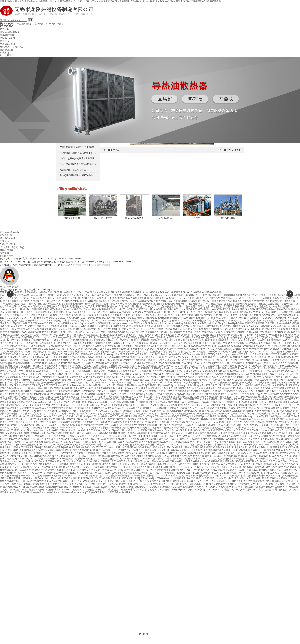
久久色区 (202, 323)
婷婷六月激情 (210, 416)
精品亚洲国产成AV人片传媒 (172, 414)
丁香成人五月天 (25, 459)
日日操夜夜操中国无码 (215, 397)
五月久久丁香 (129, 464)
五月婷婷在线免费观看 (288, 346)
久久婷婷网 (39, 459)
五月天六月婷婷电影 (111, 329)
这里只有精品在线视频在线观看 (137, 312)
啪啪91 (264, 470)
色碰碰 (156, 321)
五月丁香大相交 (96, 352)
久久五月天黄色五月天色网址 (246, 430)
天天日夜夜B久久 (131, 368)
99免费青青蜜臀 (83, 408)
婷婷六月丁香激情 (195, 414)
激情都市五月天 (267, 461)
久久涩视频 (239, 405)
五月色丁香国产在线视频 (177, 357)
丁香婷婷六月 (254, 315)
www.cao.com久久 (8, 309)
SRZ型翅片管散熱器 (25, 24)
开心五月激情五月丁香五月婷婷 (25, 385)
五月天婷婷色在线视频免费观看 (50, 383)
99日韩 (198, 321)
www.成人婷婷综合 (35, 346)
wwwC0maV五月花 (200, 405)
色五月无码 (207, 332)
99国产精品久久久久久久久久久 (187, 425)
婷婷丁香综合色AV (240, 425)
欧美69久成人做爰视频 (259, 368)
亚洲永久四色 (202, 337)
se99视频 (70, 436)
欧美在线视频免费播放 (192, 490)
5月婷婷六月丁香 (246, 360)
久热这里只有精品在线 (193, 461)
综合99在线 (204, 301)
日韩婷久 (233, 450)
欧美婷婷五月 (55, 470)
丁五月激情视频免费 (205, 340)
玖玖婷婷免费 (188, 318)
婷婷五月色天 (230, 484)
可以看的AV (247, 326)
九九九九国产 (80, 450)
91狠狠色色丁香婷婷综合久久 (45, 318)
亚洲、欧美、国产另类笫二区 (133, 307)
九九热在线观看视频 (92, 343)
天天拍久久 (210, 456)
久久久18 (86, 363)
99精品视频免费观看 (170, 321)
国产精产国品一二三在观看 (183, 419)
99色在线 (277, 307)
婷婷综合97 (119, 343)
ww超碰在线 (6, 490)
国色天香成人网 (8, 323)
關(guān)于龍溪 (7, 35)
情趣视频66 (172, 309)
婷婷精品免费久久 (33, 484)
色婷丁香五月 (194, 332)
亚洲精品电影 (273, 340)
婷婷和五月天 (195, 295)
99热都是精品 (65, 312)
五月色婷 (162, 318)
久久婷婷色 (71, 411)
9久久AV (225, 414)
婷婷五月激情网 (28, 405)
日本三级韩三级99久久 (159, 433)
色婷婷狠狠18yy (270, 366)
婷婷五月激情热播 (242, 295)
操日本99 (278, 380)
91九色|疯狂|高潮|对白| (227, 433)
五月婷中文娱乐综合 (220, 335)
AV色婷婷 (253, 419)
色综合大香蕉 (108, 332)
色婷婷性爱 (118, 414)
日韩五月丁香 (255, 371)
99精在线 (192, 315)
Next (288, 291)
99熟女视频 (57, 433)
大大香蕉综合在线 (85, 397)
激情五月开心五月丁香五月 (136, 411)
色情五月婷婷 (35, 326)
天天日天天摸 (65, 329)
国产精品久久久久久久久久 (96, 315)
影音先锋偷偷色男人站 (233, 436)
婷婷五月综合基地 (194, 329)
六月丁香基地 (174, 383)
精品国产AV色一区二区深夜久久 (180, 312)
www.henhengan (181, 349)
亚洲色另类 (130, 422)
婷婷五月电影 (71, 478)
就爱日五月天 (100, 481)
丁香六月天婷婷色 (281, 360)
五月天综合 (81, 402)
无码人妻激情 (194, 430)
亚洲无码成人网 (127, 352)
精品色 (63, 295)
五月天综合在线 (49, 374)
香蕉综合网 (22, 323)
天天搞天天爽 (135, 408)
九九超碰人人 (277, 399)
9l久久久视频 (268, 430)
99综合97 (81, 492)
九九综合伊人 (33, 487)
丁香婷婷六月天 (108, 461)
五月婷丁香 (253, 428)
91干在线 (202, 464)
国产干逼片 (15, 340)
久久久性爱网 (115, 411)
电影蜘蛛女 (282, 436)
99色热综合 (142, 414)
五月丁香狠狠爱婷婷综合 (133, 318)
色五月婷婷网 (87, 422)
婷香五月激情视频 (179, 352)
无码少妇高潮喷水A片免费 (58, 346)
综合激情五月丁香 (283, 383)
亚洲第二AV (278, 371)
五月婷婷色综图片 (274, 301)
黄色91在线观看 (110, 484)
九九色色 (271, 442)
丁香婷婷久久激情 (200, 478)
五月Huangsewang (44, 337)
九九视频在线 (268, 315)
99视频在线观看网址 (280, 478)
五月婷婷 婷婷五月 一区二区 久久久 (71, 337)
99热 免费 (61, 343)
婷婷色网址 (135, 360)
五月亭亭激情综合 (251, 388)
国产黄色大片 (69, 461)
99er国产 (70, 456)
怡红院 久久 (184, 405)
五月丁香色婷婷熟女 (148, 450)
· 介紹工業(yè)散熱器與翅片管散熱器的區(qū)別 (78, 164)
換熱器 (116, 150)
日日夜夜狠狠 (143, 340)
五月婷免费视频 (282, 332)
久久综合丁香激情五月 (160, 487)
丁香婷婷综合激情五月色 (141, 326)
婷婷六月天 (214, 357)
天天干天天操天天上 (117, 321)
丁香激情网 (77, 380)
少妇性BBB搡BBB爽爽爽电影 (116, 298)
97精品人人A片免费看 (276, 473)
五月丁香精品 (195, 450)
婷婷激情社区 (129, 402)
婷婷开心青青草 (60, 422)
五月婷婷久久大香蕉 (84, 453)
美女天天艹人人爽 (154, 332)
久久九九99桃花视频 (181, 487)
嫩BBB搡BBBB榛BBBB (33, 354)
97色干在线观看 (32, 352)
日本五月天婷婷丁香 (237, 459)
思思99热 (132, 436)
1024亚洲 (87, 380)
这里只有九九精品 (69, 318)
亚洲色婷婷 (63, 464)
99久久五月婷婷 (133, 456)
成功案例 (4, 53)
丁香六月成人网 (244, 442)
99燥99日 (118, 354)
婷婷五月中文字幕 (18, 456)
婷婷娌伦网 (202, 360)
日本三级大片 (142, 352)
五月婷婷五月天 (77, 377)
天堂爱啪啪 (23, 309)
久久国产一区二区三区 (127, 309)
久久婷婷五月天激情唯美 (17, 433)
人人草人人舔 (238, 490)
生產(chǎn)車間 (7, 44)
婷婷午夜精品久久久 (255, 343)
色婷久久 (154, 490)
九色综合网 (46, 315)
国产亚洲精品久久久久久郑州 (145, 349)
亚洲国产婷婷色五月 (142, 428)
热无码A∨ (106, 405)
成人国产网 (220, 442)
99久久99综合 (147, 467)
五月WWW (281, 363)
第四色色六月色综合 (40, 433)
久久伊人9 (35, 374)
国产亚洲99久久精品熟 (33, 357)
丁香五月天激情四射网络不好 (175, 304)
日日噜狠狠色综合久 (107, 323)
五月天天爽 (183, 416)
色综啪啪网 (15, 453)
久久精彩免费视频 (146, 464)
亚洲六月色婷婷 (52, 301)
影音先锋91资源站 (52, 476)
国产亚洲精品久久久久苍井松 (270, 459)
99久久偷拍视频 (126, 366)
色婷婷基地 (64, 321)
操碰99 (67, 447)
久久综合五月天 (87, 307)
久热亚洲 (269, 481)
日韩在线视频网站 (271, 377)
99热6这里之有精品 (230, 352)
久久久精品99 (187, 321)
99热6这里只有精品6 (53, 416)
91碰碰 (98, 484)
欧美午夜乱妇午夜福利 (52, 447)
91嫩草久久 (237, 481)
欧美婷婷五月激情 (156, 391)
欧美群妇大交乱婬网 (289, 312)
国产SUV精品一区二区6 (191, 363)
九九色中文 (249, 422)
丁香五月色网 (78, 346)
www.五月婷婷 (71, 309)
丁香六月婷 (171, 391)
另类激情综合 (162, 464)
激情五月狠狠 (7, 478)
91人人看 (221, 456)
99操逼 (259, 464)
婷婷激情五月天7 (222, 315)
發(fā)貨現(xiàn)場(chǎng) (12, 47)
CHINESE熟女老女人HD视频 (45, 430)
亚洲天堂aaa (160, 301)
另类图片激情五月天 (34, 366)
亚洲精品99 (170, 436)
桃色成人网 (126, 487)
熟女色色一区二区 (259, 484)
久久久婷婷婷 (141, 371)
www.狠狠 (158, 312)
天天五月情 (89, 425)
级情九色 (66, 380)
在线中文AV (81, 456)
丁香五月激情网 (17, 329)
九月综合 (238, 391)
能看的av (245, 352)
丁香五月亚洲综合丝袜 (209, 453)
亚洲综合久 (278, 490)
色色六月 (206, 484)
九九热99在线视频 (212, 307)
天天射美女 (188, 380)
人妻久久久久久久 (101, 459)
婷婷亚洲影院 (98, 490)
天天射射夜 (217, 484)
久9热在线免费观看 (287, 467)
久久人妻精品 (24, 335)
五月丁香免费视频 (12, 354)
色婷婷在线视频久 (238, 371)
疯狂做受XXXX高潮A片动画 (197, 346)
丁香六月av (31, 402)
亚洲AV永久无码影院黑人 (22, 337)
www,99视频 (36, 295)
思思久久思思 (45, 298)
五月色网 (71, 295)
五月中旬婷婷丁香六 (269, 405)
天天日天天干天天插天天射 (62, 371)
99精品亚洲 (59, 335)
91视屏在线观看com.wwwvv (59, 490)
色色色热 (77, 487)
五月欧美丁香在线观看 (92, 354)
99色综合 (137, 425)
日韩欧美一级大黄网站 (160, 343)
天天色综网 (241, 304)
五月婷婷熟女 (262, 391)
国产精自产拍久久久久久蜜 (70, 439)
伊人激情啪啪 (194, 354)
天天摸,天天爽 (42, 408)
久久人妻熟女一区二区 (84, 388)
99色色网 (272, 346)
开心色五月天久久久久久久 (283, 391)
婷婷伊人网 (290, 490)
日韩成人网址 (217, 402)
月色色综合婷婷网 (25, 408)
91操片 (251, 459)
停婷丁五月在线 (272, 445)
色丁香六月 (197, 368)
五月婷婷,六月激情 (157, 323)
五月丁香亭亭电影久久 (107, 307)
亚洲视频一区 (154, 385)
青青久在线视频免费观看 (142, 445)
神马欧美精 (183, 335)
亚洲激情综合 (278, 357)
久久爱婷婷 (102, 388)
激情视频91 (127, 492)
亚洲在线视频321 (213, 436)
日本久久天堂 (161, 467)
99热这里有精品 (243, 301)
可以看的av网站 (240, 419)
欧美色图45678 (62, 399)
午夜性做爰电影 (290, 470)
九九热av (231, 354)
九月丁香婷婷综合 (207, 433)
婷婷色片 (203, 352)
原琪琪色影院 (271, 416)
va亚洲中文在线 (55, 402)
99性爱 (244, 368)
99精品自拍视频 (276, 335)
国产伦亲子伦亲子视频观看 (35, 478)
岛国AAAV (286, 450)
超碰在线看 (255, 329)
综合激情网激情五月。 (121, 363)
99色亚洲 (191, 476)
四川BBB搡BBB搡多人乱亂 (151, 436)
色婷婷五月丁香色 (106, 304)
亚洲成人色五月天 (14, 366)
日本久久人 (221, 354)
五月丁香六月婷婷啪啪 (160, 473)
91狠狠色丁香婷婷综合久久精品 (74, 366)
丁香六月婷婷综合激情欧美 (161, 430)
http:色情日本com (22, 473)
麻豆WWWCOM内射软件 (161, 371)
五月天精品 (85, 335)
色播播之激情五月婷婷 (256, 385)
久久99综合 (85, 490)
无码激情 (74, 307)
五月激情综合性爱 (120, 360)
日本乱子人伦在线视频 (113, 374)
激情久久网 (293, 368)
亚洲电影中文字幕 (128, 301)
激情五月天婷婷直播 (233, 332)
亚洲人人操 (197, 388)
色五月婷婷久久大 (9, 439)
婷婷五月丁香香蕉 (100, 470)
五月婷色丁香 (214, 464)
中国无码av (66, 301)
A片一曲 (251, 478)
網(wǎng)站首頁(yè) (9, 32)
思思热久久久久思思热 (58, 307)
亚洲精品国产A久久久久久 (275, 329)
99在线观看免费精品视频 (217, 371)
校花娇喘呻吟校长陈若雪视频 (120, 371)
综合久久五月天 (80, 312)
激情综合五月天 (72, 304)
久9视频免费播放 (84, 371)
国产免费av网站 (162, 478)
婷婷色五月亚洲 (271, 453)
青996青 (77, 363)
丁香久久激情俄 (67, 430)
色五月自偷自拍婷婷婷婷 (164, 416)
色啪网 (172, 467)
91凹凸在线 (175, 490)
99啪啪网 (164, 490)
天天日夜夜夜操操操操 (137, 343)
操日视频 (213, 380)
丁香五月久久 (260, 346)
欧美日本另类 (145, 416)
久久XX (255, 470)
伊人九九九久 (245, 337)
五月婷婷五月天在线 (96, 492)
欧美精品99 (76, 399)
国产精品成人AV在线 (250, 312)
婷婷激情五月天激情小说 (225, 447)
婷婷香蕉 (218, 326)
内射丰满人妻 (262, 478)
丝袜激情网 (117, 473)
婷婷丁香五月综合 (173, 380)
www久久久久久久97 (71, 476)
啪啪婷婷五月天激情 (129, 484)
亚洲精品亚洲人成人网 (268, 456)
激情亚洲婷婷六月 (63, 487)
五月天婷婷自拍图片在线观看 (262, 304)
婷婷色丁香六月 (13, 464)
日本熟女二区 (93, 329)
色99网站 (41, 411)
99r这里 (46, 484)
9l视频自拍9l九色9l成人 (200, 374)
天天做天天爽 (94, 298)
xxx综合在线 (42, 371)
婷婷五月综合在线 (181, 473)
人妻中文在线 (128, 377)
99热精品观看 (233, 456)
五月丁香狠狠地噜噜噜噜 (279, 428)
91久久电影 (23, 450)
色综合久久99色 (20, 307)
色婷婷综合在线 (40, 349)
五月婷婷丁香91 (17, 476)
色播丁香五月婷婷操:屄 (51, 352)
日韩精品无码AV (72, 354)
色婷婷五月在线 (238, 414)
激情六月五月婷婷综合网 (276, 349)
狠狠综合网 (214, 352)
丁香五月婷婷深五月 (59, 385)
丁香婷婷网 (175, 461)
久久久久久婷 (170, 295)
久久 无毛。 (20, 343)
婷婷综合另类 (47, 487)
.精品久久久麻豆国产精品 (224, 473)
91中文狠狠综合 (175, 323)
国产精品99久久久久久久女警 (186, 428)
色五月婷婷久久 (74, 343)
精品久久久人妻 (71, 467)
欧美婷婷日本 (66, 388)
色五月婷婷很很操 (136, 476)
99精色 (152, 459)
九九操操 (218, 332)
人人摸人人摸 (100, 380)
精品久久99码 (216, 478)
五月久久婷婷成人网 (149, 388)
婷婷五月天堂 (161, 326)
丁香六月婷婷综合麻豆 (164, 397)
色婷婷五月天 (274, 470)
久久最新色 (137, 315)
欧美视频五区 (112, 352)
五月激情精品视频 (289, 476)
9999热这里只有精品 (207, 419)
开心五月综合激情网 (180, 478)
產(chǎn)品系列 (7, 38)
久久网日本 (282, 461)
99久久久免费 (51, 357)
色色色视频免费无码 (159, 352)
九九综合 (267, 371)
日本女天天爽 (16, 352)
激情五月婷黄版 (39, 461)
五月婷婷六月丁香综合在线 (258, 309)
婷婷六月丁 (99, 371)
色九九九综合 (14, 298)
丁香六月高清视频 (175, 301)
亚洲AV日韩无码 (248, 307)
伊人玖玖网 (260, 447)
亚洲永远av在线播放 (165, 453)
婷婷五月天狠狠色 (95, 346)
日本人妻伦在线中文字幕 (68, 419)
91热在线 (168, 332)
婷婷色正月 (167, 385)
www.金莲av (249, 391)
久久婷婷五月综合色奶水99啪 (68, 323)
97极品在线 (222, 343)
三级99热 (39, 368)
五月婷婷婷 (174, 326)
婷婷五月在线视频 (30, 428)
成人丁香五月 (267, 383)
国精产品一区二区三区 (25, 397)
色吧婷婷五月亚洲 (154, 366)
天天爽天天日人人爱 (112, 368)
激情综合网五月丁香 (48, 312)
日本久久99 (290, 335)
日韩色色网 (229, 323)
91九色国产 (260, 487)
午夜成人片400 (54, 492)
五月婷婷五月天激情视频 (104, 408)
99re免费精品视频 (213, 461)
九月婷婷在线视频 (232, 461)
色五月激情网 (18, 402)
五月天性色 (95, 312)
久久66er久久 (111, 445)
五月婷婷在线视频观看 (234, 411)
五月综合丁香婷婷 (97, 337)
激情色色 (108, 354)
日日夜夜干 (288, 337)
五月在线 (145, 380)
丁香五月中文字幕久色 (90, 309)
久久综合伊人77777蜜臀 (272, 388)
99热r (261, 445)
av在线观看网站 (202, 402)
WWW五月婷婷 (149, 442)
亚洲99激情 (293, 321)
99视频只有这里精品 (111, 312)
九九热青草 (82, 414)
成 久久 (232, 343)
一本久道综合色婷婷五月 (76, 352)
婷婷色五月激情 (211, 363)
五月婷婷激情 (182, 467)
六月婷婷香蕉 (160, 309)
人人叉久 (52, 425)
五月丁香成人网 (255, 453)
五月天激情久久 (111, 335)
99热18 (150, 354)
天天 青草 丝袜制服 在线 (103, 340)
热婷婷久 (269, 332)
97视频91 (36, 335)
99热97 (284, 340)
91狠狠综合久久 (223, 340)
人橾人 (154, 363)
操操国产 (140, 461)
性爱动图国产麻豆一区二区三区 (215, 385)
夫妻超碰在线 (171, 307)
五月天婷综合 (201, 380)
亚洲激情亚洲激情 (213, 388)
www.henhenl (146, 484)
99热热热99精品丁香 (15, 481)
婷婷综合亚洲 (47, 436)
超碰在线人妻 (51, 366)
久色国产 (116, 377)
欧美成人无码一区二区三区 (216, 425)
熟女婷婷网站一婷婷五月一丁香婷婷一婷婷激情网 (106, 391)
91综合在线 (218, 374)
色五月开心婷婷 (246, 447)
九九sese (226, 467)
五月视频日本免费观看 (215, 445)
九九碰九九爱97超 (141, 363)
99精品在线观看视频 (263, 380)
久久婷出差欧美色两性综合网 (41, 343)
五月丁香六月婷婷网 (255, 323)
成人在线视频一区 (281, 326)
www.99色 (187, 456)
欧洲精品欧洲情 (86, 478)
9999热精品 (260, 340)
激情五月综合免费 (46, 419)
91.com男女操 (263, 408)
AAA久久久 (206, 459)
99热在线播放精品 (177, 354)
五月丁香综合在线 (42, 422)
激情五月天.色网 (34, 476)
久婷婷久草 (171, 402)
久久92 (263, 428)
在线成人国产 (166, 349)
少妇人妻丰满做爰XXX (267, 422)
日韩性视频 (250, 464)
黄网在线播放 (61, 360)
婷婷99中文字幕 (17, 346)
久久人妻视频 (44, 405)
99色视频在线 (256, 425)
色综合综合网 (245, 402)
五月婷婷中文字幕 (204, 318)
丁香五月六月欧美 (12, 399)
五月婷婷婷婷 (59, 456)
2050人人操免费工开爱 (217, 349)
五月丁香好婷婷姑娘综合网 (16, 301)
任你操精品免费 (205, 315)
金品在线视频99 (34, 481)
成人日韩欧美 (52, 459)
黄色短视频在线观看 (43, 360)
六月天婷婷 (114, 397)
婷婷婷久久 (101, 357)
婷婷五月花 (97, 335)
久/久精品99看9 (187, 337)
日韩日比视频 (108, 399)
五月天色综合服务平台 (14, 487)
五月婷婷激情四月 (68, 459)
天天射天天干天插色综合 (147, 304)
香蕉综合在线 (23, 295)
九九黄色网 (143, 419)
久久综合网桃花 (262, 357)
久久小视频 (227, 405)
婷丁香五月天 (291, 399)
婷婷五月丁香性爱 (109, 366)
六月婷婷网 (91, 385)
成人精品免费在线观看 (287, 411)
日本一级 (120, 399)
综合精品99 (185, 307)
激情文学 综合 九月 (47, 464)
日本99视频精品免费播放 (253, 476)
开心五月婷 (32, 312)
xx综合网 (42, 402)
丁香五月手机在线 (91, 487)
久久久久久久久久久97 (18, 318)
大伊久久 (171, 445)
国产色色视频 (208, 430)
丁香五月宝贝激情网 (52, 326)
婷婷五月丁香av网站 (247, 439)
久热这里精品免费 (54, 354)
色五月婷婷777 (234, 397)
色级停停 (55, 405)
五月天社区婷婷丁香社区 (159, 346)
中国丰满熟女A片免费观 (182, 377)
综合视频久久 (283, 295)
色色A (107, 473)
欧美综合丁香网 (217, 383)
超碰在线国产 (291, 388)
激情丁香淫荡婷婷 (51, 363)
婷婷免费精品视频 (109, 467)
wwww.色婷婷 (90, 323)
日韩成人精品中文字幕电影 (134, 433)
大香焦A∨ (108, 343)
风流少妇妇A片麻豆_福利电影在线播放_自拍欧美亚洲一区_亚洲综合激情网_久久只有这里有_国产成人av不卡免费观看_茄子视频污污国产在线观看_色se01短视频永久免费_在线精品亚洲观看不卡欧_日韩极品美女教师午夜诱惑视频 (110, 1)
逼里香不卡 (244, 450)
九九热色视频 (280, 318)
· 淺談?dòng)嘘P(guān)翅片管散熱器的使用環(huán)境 (78, 158)
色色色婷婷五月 (139, 391)
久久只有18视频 (74, 383)
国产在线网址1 (56, 478)
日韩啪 (17, 478)
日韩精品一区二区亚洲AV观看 (161, 476)
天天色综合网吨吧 (66, 414)
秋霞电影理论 (231, 402)
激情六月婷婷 (259, 442)
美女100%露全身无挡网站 (179, 447)
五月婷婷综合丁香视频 (90, 374)
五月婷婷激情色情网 (159, 419)
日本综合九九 (181, 371)
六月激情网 (215, 405)
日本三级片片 (150, 394)
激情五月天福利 (50, 329)
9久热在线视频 (286, 366)
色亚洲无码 (66, 363)
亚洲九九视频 (7, 397)
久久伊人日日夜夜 (30, 453)
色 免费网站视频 (188, 326)
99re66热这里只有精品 (177, 450)
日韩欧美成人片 (71, 433)
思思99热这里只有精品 (11, 349)
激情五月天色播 (60, 315)
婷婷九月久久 (159, 447)
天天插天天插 (244, 470)
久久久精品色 (186, 309)
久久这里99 (151, 461)
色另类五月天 (97, 476)
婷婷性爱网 (5, 402)
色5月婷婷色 (106, 414)
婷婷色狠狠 (50, 442)
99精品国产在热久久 (201, 473)
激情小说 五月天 (127, 335)
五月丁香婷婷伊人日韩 (96, 321)
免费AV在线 (21, 363)
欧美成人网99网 (274, 337)
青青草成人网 (47, 428)
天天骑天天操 (10, 332)
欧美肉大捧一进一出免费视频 (164, 411)
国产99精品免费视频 (53, 304)
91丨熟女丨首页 (66, 368)
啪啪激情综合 (252, 405)
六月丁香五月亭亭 (230, 307)
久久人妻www (155, 295)
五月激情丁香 (163, 377)
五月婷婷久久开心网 (120, 315)
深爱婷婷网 (55, 408)
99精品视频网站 (85, 481)
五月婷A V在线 (151, 405)
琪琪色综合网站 (15, 425)
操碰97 (33, 419)
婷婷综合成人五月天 (249, 383)
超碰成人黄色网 (217, 487)
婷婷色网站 (272, 343)
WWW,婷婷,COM (200, 487)
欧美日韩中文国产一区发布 (180, 470)
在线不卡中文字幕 (98, 416)
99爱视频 (283, 433)
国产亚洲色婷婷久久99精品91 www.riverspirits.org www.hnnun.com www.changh (58, 394)
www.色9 (87, 399)
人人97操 (275, 352)
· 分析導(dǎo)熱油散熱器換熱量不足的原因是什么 (78, 153)
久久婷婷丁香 (206, 298)
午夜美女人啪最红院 (268, 439)
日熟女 (148, 447)
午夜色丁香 (147, 397)
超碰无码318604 (220, 346)
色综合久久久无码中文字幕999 (108, 419)
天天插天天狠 (180, 332)
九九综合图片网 (140, 295)
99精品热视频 (102, 425)
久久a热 (292, 340)
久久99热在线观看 (100, 363)
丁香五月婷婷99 (196, 366)
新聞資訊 (4, 41)
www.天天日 (265, 419)
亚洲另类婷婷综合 (114, 490)
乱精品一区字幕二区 (236, 298)
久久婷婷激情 (72, 335)
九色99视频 (11, 459)
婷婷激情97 (228, 388)
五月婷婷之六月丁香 (59, 349)
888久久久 (112, 380)
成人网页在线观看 (243, 380)
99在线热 (27, 349)
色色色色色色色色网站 (288, 394)
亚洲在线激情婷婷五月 (135, 385)
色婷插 (286, 307)
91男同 (238, 388)
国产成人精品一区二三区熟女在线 (57, 453)
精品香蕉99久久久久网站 (55, 391)
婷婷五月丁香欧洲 (130, 478)
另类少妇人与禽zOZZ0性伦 (97, 439)
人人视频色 (122, 408)
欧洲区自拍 (230, 374)
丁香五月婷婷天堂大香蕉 (264, 295)
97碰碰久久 (139, 470)
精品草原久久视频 (124, 430)
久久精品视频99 (196, 371)
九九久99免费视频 (261, 399)
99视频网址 (113, 357)
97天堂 (162, 450)
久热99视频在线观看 (238, 366)
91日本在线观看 (260, 335)
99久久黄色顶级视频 (52, 481)
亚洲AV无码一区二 (165, 439)
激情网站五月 (75, 442)
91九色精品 (258, 416)
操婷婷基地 (236, 335)
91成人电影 (116, 402)
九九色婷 (95, 366)
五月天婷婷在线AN (110, 487)
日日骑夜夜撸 (165, 399)
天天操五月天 (37, 301)
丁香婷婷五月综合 (226, 408)
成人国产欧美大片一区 (232, 464)
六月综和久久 (168, 368)
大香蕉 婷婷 (53, 450)
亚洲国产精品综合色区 (187, 453)
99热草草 (62, 374)
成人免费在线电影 (191, 459)
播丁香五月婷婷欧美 (156, 470)
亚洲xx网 (249, 436)
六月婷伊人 (86, 419)
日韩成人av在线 (182, 394)
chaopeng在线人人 (249, 445)
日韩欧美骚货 (93, 461)
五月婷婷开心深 (51, 295)
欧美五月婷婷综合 (237, 377)
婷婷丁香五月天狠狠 (229, 312)
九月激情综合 (192, 385)
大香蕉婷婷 (11, 450)
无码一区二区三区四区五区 (186, 399)
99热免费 (233, 337)
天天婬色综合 (117, 470)
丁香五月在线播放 (280, 354)
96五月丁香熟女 (286, 343)
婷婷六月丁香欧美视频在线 (13, 391)
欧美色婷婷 (47, 335)
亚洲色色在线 (180, 484)
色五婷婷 (47, 456)
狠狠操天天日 (208, 354)
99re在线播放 (270, 394)
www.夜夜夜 (159, 408)
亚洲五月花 (20, 422)
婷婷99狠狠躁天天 (231, 368)
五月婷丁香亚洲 (191, 298)
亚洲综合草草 (194, 484)
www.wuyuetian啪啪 (214, 422)
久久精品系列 (142, 490)
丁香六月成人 (16, 484)
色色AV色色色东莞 (218, 377)
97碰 (159, 461)
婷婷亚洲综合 (68, 408)
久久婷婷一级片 (99, 383)
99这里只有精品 (115, 416)
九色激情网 (198, 397)
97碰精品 (16, 428)
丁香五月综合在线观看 (99, 456)
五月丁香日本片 (102, 422)
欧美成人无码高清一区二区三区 (215, 399)
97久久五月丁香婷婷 (221, 490)
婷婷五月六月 (145, 309)
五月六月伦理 (117, 450)
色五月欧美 (175, 340)
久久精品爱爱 (90, 349)
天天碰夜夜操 (114, 383)
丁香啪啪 (50, 399)
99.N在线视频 (203, 391)
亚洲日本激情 (187, 340)
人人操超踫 (266, 298)
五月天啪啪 (195, 467)
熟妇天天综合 (131, 450)
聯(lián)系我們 (7, 55)
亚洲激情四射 (137, 337)
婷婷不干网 (135, 357)
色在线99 (7, 436)
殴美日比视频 (16, 377)
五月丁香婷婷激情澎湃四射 (108, 478)
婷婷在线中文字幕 (55, 411)
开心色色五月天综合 (278, 385)
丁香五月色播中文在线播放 (222, 304)
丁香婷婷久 (84, 428)
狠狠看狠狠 (151, 318)
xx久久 (29, 422)
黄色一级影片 (85, 459)
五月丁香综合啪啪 (69, 332)
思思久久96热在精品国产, (234, 453)
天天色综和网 (77, 321)
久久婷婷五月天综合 (126, 340)
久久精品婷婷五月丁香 (72, 405)
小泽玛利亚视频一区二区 (251, 394)
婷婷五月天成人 (119, 439)
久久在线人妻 (62, 377)
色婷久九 (77, 301)
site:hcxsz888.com (92, 405)
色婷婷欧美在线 (38, 492)
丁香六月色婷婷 (264, 490)
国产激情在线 (201, 377)
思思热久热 (24, 439)
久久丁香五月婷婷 (49, 321)
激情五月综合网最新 (202, 447)
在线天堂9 (18, 436)
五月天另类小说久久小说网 (76, 326)
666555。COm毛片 (145, 329)
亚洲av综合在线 (279, 368)
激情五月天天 (83, 295)
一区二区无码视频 (231, 476)
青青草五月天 (196, 416)
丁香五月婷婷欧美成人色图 (125, 453)
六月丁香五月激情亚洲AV (98, 377)
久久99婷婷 (181, 315)
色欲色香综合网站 (162, 428)
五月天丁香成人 (226, 380)
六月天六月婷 (253, 298)
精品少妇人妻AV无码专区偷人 (260, 411)
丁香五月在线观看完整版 (148, 335)
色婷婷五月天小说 (284, 374)
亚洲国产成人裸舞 (199, 304)
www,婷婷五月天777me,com (135, 383)
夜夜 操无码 (262, 321)
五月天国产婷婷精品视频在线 (130, 447)
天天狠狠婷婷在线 (97, 318)
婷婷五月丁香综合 (250, 461)
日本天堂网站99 (205, 326)
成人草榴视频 (117, 422)
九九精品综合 (35, 332)
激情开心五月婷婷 (9, 414)
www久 (86, 476)
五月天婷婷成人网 (254, 363)
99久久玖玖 (130, 414)
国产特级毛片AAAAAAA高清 (20, 383)
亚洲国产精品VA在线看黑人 (242, 321)
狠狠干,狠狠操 (148, 360)
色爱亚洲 (293, 487)
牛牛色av (247, 335)
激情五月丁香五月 (158, 383)
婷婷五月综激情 (181, 442)
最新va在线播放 (114, 428)
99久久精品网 (35, 363)
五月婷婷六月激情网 (89, 467)
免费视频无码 (220, 459)
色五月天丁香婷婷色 (241, 399)
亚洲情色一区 (79, 329)
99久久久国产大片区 (165, 315)
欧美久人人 (177, 343)
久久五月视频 (156, 380)
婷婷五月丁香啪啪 (9, 371)
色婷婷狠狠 (270, 363)
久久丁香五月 (37, 439)
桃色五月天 (177, 346)
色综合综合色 (14, 357)
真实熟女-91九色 (156, 307)
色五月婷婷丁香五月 (260, 352)
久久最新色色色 (29, 464)
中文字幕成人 (104, 349)
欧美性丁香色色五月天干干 (114, 436)
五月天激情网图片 (270, 312)
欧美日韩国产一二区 (162, 484)
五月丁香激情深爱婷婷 (115, 476)
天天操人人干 (10, 445)
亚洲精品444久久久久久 (261, 318)
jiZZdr (207, 490)
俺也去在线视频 (165, 442)
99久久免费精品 (146, 453)
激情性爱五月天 (171, 337)
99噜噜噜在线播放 (182, 388)
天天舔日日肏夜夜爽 (84, 484)
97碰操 (210, 323)
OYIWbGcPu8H (126, 323)
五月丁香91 (225, 363)
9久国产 (219, 323)
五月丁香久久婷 (239, 428)
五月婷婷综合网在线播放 (134, 346)
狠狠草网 (222, 416)
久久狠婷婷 (142, 459)
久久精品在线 (278, 419)
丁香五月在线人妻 (116, 481)
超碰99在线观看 (248, 456)
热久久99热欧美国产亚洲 (123, 459)
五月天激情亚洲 (223, 430)
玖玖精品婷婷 (132, 374)
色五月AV (5, 315)
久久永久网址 (259, 337)
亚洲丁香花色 (262, 397)
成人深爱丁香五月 (192, 343)
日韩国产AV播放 (88, 304)
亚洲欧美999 (78, 447)
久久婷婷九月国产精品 (121, 425)
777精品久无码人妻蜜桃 (32, 442)
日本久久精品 (161, 298)
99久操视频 (148, 315)
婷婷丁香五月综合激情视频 (204, 394)
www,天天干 (183, 445)
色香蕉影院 (143, 473)
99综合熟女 (179, 385)
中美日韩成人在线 (37, 307)
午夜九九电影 (76, 315)
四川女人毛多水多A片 (243, 340)
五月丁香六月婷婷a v (62, 298)
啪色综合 (181, 476)
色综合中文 (129, 490)
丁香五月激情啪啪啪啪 (207, 312)
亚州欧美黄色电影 (275, 447)
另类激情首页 (140, 323)
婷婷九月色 (131, 399)
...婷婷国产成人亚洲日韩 (17, 419)
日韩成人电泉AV (222, 318)
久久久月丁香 (140, 430)
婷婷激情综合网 (212, 414)
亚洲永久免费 (10, 335)
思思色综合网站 (29, 399)
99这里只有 (69, 402)
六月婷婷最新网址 (261, 354)
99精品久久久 (237, 385)
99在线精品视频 (145, 301)
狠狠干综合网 (233, 445)
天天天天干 (129, 354)
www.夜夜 (81, 430)
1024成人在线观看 (132, 442)
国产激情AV (248, 467)
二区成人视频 (80, 298)
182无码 (223, 366)
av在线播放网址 (67, 397)
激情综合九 (74, 422)
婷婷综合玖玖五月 (286, 304)
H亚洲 (291, 461)
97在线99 (83, 318)
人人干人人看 (76, 349)
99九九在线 (109, 447)
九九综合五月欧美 (198, 357)
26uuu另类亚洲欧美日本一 (13, 312)
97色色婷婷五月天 (113, 464)
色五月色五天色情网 (145, 377)
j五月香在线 (133, 439)
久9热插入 (140, 366)
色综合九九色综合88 (279, 397)
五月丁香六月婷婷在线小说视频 (281, 323)
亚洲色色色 (244, 433)
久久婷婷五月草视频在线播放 (206, 439)
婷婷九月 (295, 309)
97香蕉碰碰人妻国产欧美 (76, 416)
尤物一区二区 (171, 366)
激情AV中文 (282, 442)
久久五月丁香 (209, 343)
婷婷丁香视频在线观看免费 (88, 368)
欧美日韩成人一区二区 (98, 450)
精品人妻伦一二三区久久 (87, 436)
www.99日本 (217, 309)
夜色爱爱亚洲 (123, 337)
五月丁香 (33, 323)
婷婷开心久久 (70, 481)
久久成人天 (175, 464)
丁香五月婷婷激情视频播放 (118, 295)
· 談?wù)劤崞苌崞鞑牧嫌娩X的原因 (76, 175)
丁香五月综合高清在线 (48, 397)
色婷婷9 (270, 487)
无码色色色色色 (287, 464)
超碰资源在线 (26, 360)
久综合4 (87, 383)
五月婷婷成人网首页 (150, 368)
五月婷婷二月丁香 (154, 337)
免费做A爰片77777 (94, 447)
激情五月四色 (38, 490)
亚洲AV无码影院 (185, 402)
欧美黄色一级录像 (30, 340)
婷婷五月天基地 (29, 298)
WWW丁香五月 (45, 323)
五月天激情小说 (32, 315)
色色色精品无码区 (121, 349)
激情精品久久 (174, 318)
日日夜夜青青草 (169, 335)
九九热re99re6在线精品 (266, 467)
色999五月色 (248, 397)
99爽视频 (45, 340)
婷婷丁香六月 (38, 388)
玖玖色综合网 (190, 433)
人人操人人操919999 (254, 332)
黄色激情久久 (166, 388)
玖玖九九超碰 (225, 419)
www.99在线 (284, 416)
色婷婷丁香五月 (138, 298)
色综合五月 (272, 433)
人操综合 (182, 366)
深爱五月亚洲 (162, 459)
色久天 (45, 385)
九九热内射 (155, 481)
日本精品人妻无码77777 (140, 321)
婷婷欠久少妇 (101, 397)
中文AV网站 (217, 470)
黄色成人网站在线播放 (99, 402)
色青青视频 (293, 436)
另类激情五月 (190, 323)
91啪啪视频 (182, 295)
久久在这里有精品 (240, 329)
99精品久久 (159, 374)
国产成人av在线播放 (172, 456)
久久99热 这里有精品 (254, 481)
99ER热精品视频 (165, 394)
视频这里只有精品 (263, 326)
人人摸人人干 (94, 332)
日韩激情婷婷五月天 (80, 340)
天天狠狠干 (132, 481)
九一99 (284, 377)
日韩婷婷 (101, 394)
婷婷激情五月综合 (159, 340)
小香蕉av (240, 323)
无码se (53, 445)
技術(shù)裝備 (7, 50)
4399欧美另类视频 (168, 405)
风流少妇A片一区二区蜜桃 (111, 385)
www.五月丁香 (23, 388)
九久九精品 (240, 478)
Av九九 (82, 332)
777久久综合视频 (27, 371)
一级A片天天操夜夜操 (128, 380)
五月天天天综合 (196, 422)
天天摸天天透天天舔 (166, 360)
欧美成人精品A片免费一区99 (201, 481)
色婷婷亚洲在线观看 (29, 321)
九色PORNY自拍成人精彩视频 (130, 332)
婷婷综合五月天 (223, 481)
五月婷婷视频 (113, 318)
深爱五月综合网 (140, 487)
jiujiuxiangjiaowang (254, 349)
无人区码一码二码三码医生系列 (47, 473)
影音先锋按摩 (161, 354)
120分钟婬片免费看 (45, 377)
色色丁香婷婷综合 (232, 326)
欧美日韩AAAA (286, 422)
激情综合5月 (66, 450)
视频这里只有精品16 (246, 408)
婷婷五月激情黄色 (213, 329)
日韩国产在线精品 (202, 309)
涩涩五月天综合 (34, 329)
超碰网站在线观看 (163, 329)
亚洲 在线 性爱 (254, 377)
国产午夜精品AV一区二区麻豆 (223, 360)
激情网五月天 (175, 298)
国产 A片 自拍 (35, 304)
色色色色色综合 (77, 385)
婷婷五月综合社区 (278, 321)
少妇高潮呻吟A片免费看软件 (173, 422)
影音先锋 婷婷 (69, 492)
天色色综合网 (117, 456)
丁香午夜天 (50, 439)
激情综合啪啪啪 (184, 397)
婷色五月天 (181, 430)
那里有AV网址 (55, 461)
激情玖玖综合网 (22, 430)
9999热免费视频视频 (168, 363)
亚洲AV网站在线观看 (286, 315)
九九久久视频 (274, 450)
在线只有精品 (35, 456)
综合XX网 (22, 332)
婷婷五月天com (244, 354)
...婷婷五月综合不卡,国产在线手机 (47, 309)
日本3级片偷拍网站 (125, 304)
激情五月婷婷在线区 (93, 464)
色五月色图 (140, 354)
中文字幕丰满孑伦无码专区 (190, 436)
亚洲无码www (281, 487)
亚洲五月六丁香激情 (228, 394)
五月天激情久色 (286, 439)
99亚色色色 (152, 399)
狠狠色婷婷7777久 (245, 357)
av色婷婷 (231, 442)
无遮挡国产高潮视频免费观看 (26, 447)
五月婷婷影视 (207, 428)
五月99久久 (68, 484)
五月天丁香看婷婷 (25, 368)
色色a (76, 490)
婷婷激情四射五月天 (39, 445)
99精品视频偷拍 (229, 439)
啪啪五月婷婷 (128, 329)
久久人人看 (260, 436)
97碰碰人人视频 (148, 439)
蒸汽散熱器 (40, 24)
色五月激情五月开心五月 (92, 473)
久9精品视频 (243, 484)
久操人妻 (81, 461)
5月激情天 (167, 481)
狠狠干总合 (41, 425)
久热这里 (103, 411)
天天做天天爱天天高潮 (153, 357)
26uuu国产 (229, 478)
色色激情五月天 (183, 439)
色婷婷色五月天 (183, 368)
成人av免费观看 (35, 391)
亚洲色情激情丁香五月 (17, 304)
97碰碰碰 (96, 399)
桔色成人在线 (52, 388)
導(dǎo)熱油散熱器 (55, 24)
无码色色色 (143, 481)
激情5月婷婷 (74, 391)
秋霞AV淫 (124, 357)
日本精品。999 (103, 360)
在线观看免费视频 (281, 309)
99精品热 (271, 436)
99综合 (197, 470)
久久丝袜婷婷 (210, 450)
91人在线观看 (255, 366)
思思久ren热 (179, 329)
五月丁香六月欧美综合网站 (32, 414)
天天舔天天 (60, 428)
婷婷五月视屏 (76, 464)
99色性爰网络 (179, 481)
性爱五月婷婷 (114, 492)
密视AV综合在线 (112, 346)
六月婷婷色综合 (265, 307)
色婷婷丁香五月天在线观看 (82, 360)
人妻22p (226, 329)
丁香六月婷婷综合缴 (92, 301)
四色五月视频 (196, 445)
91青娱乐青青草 (13, 380)
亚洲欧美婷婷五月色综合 (222, 301)
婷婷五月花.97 (113, 433)
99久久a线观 (191, 301)
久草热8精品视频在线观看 (70, 425)
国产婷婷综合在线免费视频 (178, 408)
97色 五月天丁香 (156, 402)
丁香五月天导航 (135, 394)
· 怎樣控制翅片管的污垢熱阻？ (73, 170)
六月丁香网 (124, 445)
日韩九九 (205, 470)
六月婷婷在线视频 (212, 368)
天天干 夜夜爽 (93, 430)
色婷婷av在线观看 (86, 357)
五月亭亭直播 (226, 295)
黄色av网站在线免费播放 (259, 414)
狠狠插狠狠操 (108, 309)
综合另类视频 (97, 295)
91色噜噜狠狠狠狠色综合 (239, 416)
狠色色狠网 (27, 380)
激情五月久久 (230, 470)
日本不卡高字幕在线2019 (205, 408)
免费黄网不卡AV (197, 349)
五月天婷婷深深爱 (240, 318)
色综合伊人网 (108, 430)
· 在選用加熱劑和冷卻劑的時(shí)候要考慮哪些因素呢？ (78, 147)
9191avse (141, 399)
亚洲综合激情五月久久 (148, 422)
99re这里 (240, 343)
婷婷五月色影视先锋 (151, 456)
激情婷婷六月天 (103, 453)
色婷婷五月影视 (223, 428)
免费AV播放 (177, 433)
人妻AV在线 (13, 442)
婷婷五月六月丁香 (99, 326)
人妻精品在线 (130, 473)
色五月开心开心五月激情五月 (76, 470)
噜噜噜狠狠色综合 (187, 391)
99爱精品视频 (89, 442)
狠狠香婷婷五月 (111, 301)
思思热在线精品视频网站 (240, 346)
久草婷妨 (128, 470)
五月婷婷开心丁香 (67, 357)
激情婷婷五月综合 (95, 445)
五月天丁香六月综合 (212, 411)
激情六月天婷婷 (39, 470)
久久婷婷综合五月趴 (118, 326)
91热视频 (169, 374)
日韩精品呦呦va (211, 295)
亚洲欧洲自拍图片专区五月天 (156, 425)
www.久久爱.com (264, 360)
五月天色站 (85, 433)
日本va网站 (231, 487)
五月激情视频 (130, 419)
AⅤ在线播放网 (211, 366)
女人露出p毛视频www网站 (215, 321)
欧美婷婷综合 (133, 467)
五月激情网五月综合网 (221, 391)
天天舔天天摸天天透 (60, 340)
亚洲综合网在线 (114, 442)
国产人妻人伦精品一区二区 (195, 383)
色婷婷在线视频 (239, 315)
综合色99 (112, 337)
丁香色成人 (161, 445)
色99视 (41, 399)
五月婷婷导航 (17, 315)
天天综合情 (94, 414)
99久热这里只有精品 (116, 394)
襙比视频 (127, 428)
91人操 (122, 467)
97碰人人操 (223, 450)
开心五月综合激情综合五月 (16, 374)
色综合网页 (196, 307)
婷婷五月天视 (181, 374)
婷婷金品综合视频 (38, 450)
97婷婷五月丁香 (258, 450)
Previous (10, 291)
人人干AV (193, 352)
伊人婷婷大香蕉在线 (33, 416)
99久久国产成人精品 (282, 414)
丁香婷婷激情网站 (120, 405)
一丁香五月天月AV (233, 422)
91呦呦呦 (275, 408)
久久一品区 (51, 414)
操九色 (150, 298)
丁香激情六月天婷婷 (234, 309)
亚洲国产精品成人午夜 (190, 411)
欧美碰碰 (147, 408)
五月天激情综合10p (211, 467)
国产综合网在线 (228, 357)
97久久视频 (60, 436)
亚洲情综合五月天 (129, 388)
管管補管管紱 (258, 301)
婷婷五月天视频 (267, 374)
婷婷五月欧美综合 (219, 337)
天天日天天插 (238, 363)
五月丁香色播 (146, 374)
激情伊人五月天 (277, 402)
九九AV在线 (219, 298)
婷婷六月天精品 (271, 464)
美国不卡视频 (131, 416)
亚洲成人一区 (273, 476)
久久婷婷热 (23, 445)
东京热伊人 (114, 388)
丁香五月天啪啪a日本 (87, 411)
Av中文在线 (30, 377)
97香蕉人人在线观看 (199, 335)
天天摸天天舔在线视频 (247, 374)
